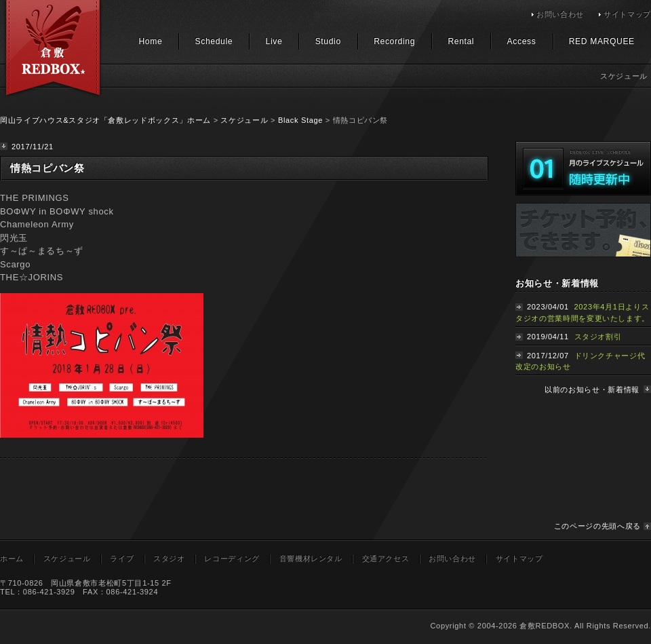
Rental (461, 41)
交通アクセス (386, 558)
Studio (328, 41)
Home (150, 41)
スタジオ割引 (598, 337)
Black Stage (300, 120)
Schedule (214, 41)
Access (522, 41)
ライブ (122, 558)
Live (274, 41)
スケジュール (244, 120)
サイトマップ (627, 14)
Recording (394, 41)
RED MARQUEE (602, 41)
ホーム (12, 558)
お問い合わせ (560, 14)
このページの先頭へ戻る (597, 526)
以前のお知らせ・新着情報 (592, 390)
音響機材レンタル (311, 558)
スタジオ (169, 558)
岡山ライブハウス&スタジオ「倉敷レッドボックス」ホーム (105, 120)
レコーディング (232, 558)
